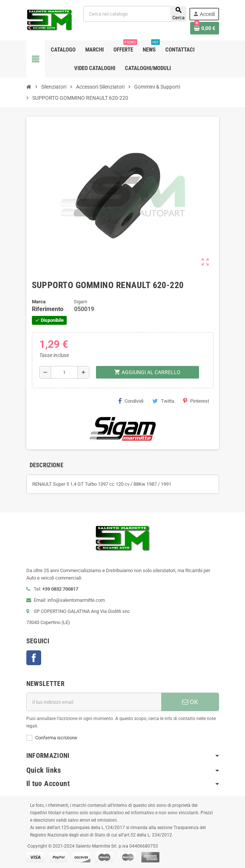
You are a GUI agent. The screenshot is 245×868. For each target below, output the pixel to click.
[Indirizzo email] (94, 702)
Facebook (34, 658)
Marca (39, 302)
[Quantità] (64, 372)
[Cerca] (135, 14)
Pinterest (196, 401)
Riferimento (48, 309)
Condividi (131, 401)
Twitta (163, 401)
